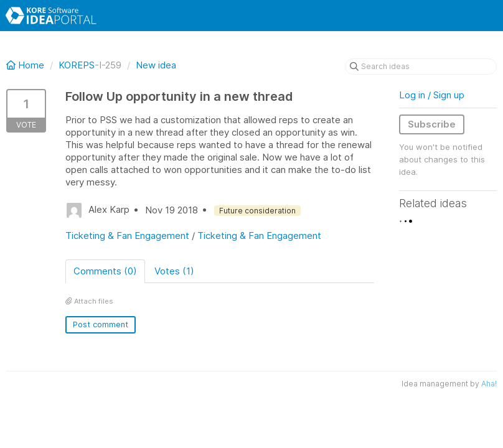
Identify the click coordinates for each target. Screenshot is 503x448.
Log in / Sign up (432, 95)
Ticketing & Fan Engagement (127, 236)
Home (26, 65)
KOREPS (77, 65)
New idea (156, 65)
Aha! (489, 384)
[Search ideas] (421, 67)
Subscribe (432, 124)
